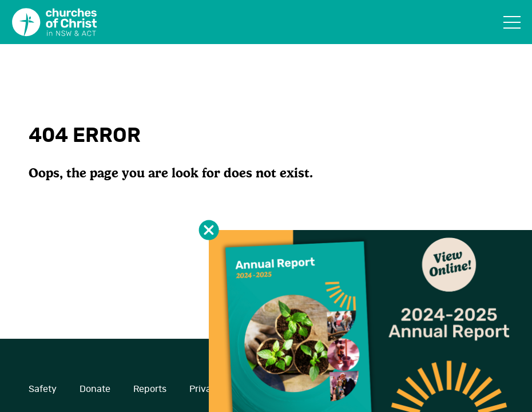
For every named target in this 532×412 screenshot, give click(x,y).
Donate (95, 389)
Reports (150, 389)
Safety (43, 389)
